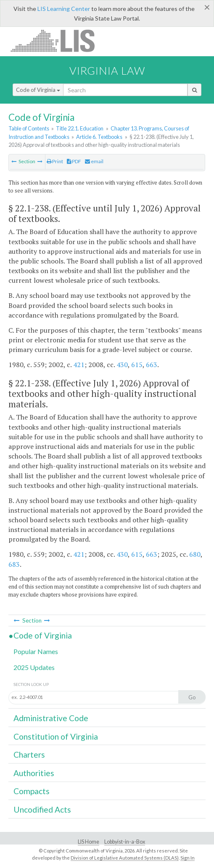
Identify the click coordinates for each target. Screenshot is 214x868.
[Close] (207, 7)
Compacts (32, 791)
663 (152, 365)
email (94, 161)
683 (14, 564)
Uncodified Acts (42, 809)
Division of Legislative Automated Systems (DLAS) (125, 858)
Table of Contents (29, 128)
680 (195, 554)
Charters (29, 755)
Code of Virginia (38, 90)
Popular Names (36, 651)
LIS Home (89, 842)
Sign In (188, 858)
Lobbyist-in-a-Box (125, 842)
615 (137, 365)
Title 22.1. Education (80, 128)
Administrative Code (51, 718)
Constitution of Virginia (56, 736)
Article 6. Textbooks (99, 137)
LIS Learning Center (64, 9)
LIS (57, 40)
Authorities (34, 773)
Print (55, 161)
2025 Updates (34, 667)
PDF (74, 161)
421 (79, 365)
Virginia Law (107, 70)
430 (122, 365)
